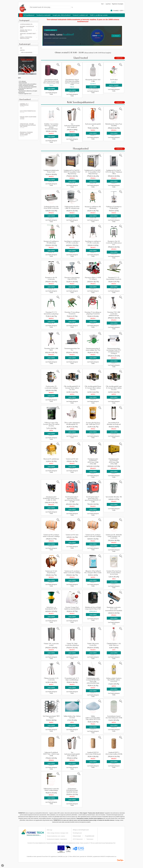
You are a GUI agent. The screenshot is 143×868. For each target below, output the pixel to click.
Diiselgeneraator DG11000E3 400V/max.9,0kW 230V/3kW (93, 461)
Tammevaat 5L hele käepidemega (51, 572)
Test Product (114, 80)
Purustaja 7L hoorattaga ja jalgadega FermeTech (93, 313)
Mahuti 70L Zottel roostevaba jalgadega (72, 644)
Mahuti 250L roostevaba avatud (51, 644)
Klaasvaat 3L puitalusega (51, 459)
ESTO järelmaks (23, 83)
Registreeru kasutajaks (118, 4)
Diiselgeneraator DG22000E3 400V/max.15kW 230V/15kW (114, 461)
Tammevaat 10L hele (72, 459)
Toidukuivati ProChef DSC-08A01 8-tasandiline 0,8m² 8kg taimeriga (72, 172)
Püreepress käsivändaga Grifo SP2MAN (72, 278)
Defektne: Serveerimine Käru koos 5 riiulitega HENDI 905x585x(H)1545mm (51, 126)
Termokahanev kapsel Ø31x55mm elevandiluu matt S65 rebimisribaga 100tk (72, 82)
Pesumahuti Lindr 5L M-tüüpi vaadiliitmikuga (72, 679)
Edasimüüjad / (79, 836)
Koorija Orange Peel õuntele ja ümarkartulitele (72, 608)
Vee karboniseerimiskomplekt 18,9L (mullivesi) (72, 126)
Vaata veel (120, 58)
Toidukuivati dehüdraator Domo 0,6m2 (51, 171)
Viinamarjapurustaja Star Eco (72, 349)
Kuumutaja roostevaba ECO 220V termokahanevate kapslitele (114, 609)
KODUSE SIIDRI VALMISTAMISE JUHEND (28, 118)
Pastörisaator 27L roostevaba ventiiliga (51, 387)
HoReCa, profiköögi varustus (99, 15)
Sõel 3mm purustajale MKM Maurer (51, 717)
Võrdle (51, 94)
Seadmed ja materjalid (43, 15)
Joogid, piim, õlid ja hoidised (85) (26, 31)
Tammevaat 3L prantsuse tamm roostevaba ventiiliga (93, 536)
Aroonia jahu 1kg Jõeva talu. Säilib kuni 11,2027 (93, 423)
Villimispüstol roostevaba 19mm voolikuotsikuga (51, 790)
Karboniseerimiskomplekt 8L (93, 125)
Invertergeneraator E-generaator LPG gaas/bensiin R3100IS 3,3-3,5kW (93, 499)
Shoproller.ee (120, 860)
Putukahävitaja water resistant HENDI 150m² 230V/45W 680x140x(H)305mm (93, 681)
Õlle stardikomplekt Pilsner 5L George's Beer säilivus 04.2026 (93, 388)
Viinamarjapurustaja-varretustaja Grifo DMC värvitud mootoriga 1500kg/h (114, 351)
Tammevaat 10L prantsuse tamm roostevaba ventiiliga (51, 536)
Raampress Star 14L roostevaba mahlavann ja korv (114, 243)
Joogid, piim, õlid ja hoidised (62, 15)
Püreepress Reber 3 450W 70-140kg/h (93, 278)
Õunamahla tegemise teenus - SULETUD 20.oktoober (28, 134)
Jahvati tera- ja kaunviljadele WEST (51, 608)
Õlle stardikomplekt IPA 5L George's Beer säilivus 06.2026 (72, 388)
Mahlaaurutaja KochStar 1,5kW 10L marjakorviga (72, 207)
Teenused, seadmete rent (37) (28, 34)
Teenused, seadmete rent (80, 15)
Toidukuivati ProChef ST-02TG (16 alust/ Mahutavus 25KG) (114, 172)
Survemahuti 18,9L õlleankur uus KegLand (114, 423)
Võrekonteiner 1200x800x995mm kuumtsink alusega (72, 790)
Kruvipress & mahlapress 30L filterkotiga (51, 242)
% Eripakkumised (29, 15)
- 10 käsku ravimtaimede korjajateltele (27, 87)
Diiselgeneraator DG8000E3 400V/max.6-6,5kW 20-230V (51, 499)
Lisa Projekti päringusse (51, 93)
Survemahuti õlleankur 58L (114, 497)
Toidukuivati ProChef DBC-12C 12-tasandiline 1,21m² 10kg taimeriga (93, 172)
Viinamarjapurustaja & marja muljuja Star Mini (93, 349)
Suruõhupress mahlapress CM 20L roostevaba (72, 242)
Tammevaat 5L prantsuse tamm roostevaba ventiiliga (72, 572)
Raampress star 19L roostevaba (51, 278)
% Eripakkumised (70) (26, 24)
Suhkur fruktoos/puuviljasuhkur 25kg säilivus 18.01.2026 (93, 718)
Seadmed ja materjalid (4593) (27, 27)
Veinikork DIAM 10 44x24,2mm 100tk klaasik (93, 753)
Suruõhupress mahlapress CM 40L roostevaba (93, 242)
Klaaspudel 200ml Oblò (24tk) (93, 80)
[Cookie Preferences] (3, 865)
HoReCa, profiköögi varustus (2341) (26, 38)
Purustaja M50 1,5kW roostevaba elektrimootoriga (114, 314)
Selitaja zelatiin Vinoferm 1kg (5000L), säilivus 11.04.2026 (114, 680)
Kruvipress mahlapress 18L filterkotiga (93, 207)
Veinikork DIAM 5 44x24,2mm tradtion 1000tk (114, 753)
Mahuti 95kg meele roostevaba (93, 644)
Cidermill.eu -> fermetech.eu (28, 105)
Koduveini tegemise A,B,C (25, 94)
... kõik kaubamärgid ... (27, 53)
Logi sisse (108, 4)
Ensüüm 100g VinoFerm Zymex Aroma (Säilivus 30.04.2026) (114, 573)
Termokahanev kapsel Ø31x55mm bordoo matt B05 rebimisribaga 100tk (51, 81)
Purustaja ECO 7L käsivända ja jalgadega (51, 313)
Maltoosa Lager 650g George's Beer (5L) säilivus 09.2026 (51, 424)
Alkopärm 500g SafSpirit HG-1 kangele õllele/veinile (93, 572)
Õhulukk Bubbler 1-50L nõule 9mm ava (114, 644)
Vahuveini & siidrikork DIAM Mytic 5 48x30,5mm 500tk (51, 754)
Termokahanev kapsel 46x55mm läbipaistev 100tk (114, 717)
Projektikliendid (90, 836)
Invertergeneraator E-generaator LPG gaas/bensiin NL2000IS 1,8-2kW (72, 499)
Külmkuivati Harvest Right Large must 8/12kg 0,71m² (93, 608)
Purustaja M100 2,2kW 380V (51, 349)
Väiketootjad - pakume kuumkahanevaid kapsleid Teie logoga (28, 126)
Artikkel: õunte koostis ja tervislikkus (28, 84)
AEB (21, 48)
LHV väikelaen (22, 81)
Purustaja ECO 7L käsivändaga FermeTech (114, 278)
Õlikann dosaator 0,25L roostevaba (51, 679)
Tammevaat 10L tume (72, 535)
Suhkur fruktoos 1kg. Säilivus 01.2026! (72, 717)
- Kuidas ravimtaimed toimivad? (26, 85)
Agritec (22, 50)
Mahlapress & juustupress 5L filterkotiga (114, 207)
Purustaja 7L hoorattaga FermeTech (72, 313)
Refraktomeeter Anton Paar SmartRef (114, 125)
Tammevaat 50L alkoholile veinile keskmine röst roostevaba (114, 536)
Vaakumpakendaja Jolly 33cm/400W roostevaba (51, 207)
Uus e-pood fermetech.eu (28, 112)
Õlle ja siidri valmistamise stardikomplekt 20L (72, 423)
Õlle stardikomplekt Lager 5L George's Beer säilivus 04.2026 (114, 388)
